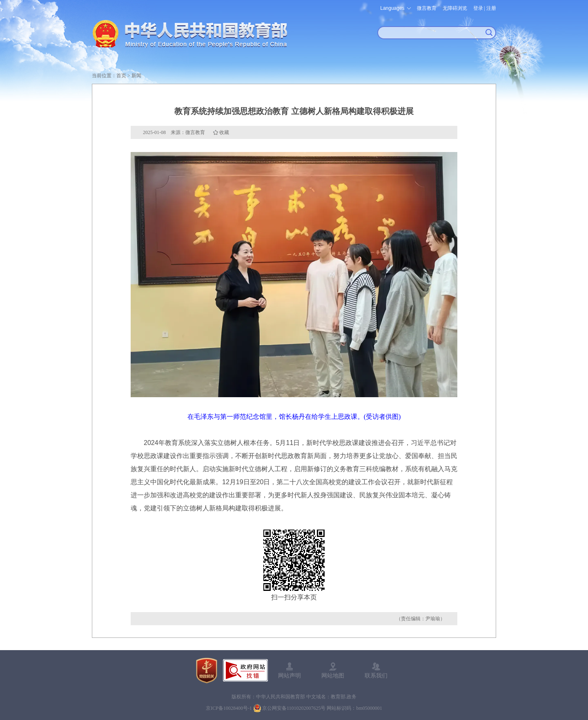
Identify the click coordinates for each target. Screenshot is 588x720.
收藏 (224, 132)
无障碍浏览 (455, 8)
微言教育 (427, 8)
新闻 (136, 76)
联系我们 (376, 675)
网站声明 (290, 675)
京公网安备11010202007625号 (294, 708)
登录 (478, 8)
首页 (121, 76)
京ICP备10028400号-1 (229, 708)
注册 (491, 8)
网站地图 (333, 675)
